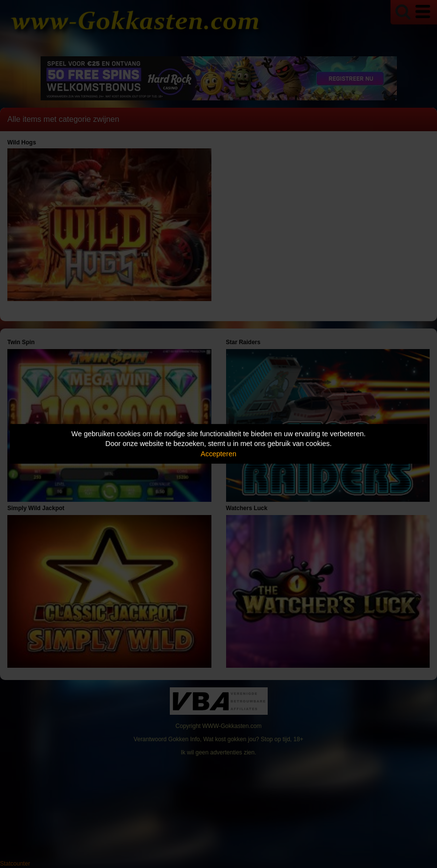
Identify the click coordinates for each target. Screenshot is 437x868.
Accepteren (218, 454)
